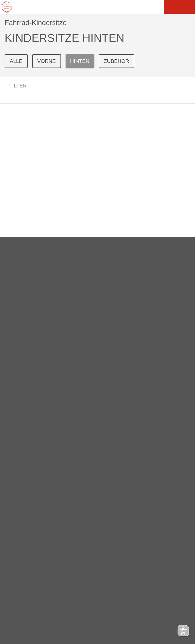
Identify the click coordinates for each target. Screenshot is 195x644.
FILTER (13, 86)
